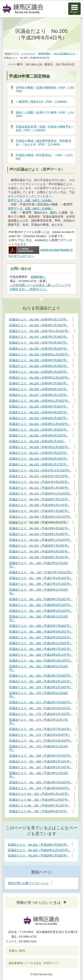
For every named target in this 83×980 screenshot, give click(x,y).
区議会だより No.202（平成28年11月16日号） (39, 850)
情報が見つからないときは (39, 902)
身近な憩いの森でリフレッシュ (28, 883)
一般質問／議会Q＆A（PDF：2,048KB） (42, 102)
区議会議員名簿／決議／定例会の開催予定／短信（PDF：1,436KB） (45, 128)
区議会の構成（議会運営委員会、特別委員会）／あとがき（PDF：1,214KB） (43, 143)
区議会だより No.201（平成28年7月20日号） (38, 845)
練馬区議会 (44, 53)
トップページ (28, 53)
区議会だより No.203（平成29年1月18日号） (38, 855)
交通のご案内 (17, 951)
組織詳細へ (38, 277)
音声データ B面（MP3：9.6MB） (31, 208)
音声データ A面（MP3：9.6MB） (31, 200)
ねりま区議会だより (65, 53)
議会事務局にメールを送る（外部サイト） (35, 963)
